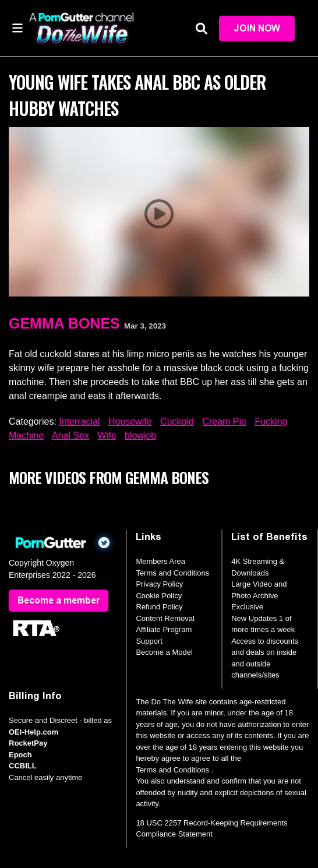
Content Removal (165, 618)
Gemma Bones (64, 323)
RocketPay (28, 743)
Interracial (79, 421)
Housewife (130, 421)
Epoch (20, 755)
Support (149, 641)
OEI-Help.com (33, 732)
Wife (107, 435)
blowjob (140, 435)
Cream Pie (224, 421)
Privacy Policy (159, 584)
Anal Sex (70, 435)
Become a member (59, 600)
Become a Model (164, 652)
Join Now (257, 28)
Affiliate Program (164, 629)
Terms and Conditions (172, 573)
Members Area (160, 561)
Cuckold (177, 421)
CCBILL (23, 766)
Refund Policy (159, 607)
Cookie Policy (159, 596)
